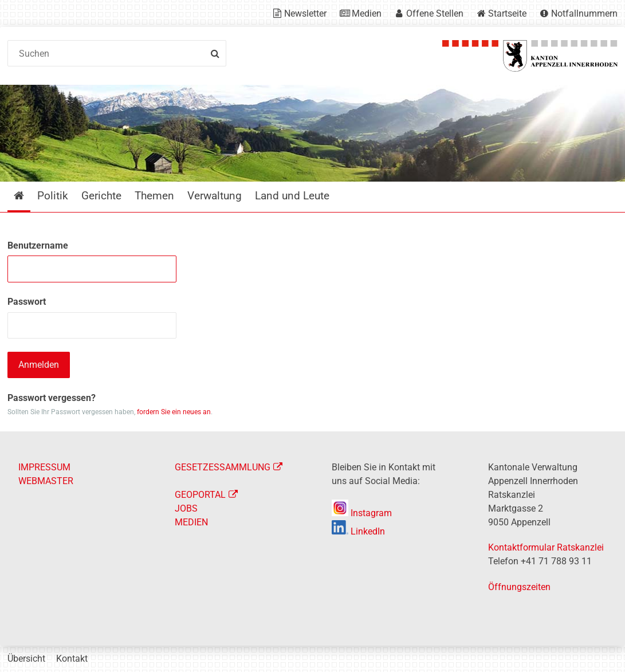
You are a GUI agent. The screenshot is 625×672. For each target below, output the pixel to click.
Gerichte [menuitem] (101, 196)
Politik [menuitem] (53, 196)
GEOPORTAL (200, 495)
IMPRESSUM (44, 467)
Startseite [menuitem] (27, 196)
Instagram (362, 513)
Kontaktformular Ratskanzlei (546, 547)
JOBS (186, 508)
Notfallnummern (584, 13)
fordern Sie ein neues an (174, 412)
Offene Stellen (435, 13)
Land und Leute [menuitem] (292, 196)
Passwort (27, 302)
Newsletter (305, 13)
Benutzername (38, 245)
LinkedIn (358, 531)
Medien (367, 13)
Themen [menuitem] (154, 196)
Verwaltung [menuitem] (215, 196)
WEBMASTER (46, 481)
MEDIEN (191, 522)
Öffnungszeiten (519, 587)
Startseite (507, 13)
